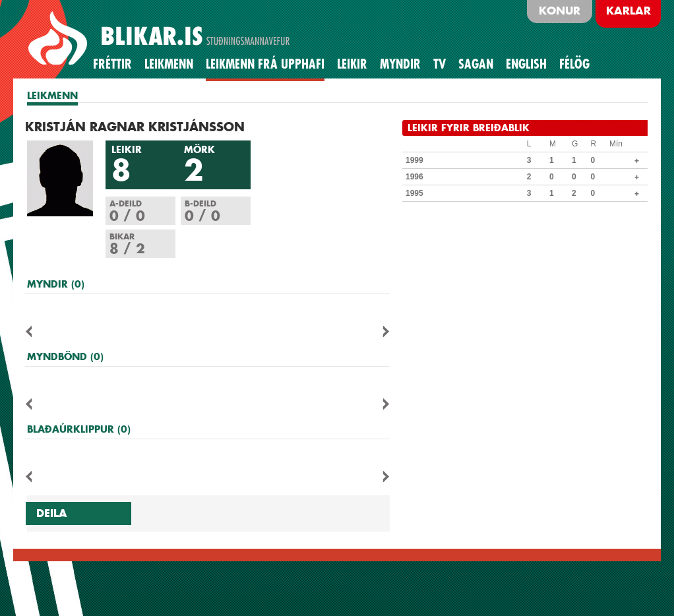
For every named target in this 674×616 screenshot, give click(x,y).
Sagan (476, 64)
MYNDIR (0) (56, 284)
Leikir (352, 64)
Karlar (628, 11)
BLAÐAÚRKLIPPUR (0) (79, 429)
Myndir (400, 64)
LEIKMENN (52, 95)
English (526, 64)
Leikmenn (169, 64)
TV (440, 64)
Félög (574, 64)
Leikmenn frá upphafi (265, 64)
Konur (560, 11)
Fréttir (112, 64)
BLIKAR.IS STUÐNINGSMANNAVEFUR (161, 39)
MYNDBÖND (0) (65, 356)
